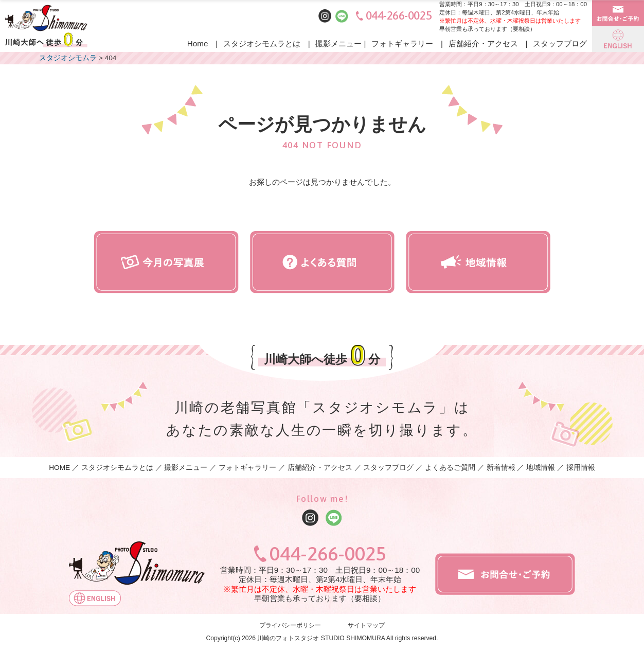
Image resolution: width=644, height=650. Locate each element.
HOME (59, 468)
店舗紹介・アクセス (483, 43)
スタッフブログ (560, 43)
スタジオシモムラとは (262, 43)
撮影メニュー (338, 43)
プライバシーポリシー (290, 626)
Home (198, 43)
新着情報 (501, 468)
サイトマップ (366, 626)
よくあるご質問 (450, 468)
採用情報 (581, 468)
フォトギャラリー (402, 43)
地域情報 (541, 468)
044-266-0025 (399, 16)
